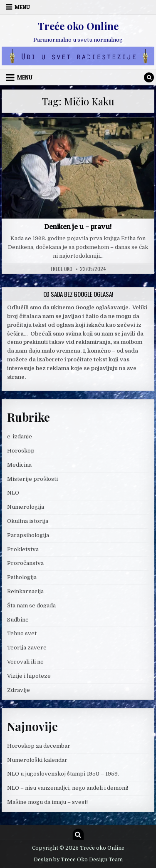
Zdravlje (19, 690)
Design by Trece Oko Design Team (78, 860)
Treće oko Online (78, 26)
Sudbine (18, 620)
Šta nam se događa (31, 606)
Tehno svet (22, 633)
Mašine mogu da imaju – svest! (47, 802)
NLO (13, 493)
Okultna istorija (28, 521)
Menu (22, 7)
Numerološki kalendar (37, 760)
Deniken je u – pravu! (78, 226)
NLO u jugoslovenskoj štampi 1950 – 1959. (63, 774)
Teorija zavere (27, 648)
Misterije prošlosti (32, 479)
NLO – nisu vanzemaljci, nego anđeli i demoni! (68, 788)
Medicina (19, 465)
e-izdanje (20, 436)
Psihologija (22, 577)
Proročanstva (25, 563)
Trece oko (61, 269)
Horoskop (21, 451)
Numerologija (26, 507)
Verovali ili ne (25, 662)
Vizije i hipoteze (29, 676)
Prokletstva (23, 549)
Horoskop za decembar (39, 746)
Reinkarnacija (25, 591)
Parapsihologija (28, 535)
